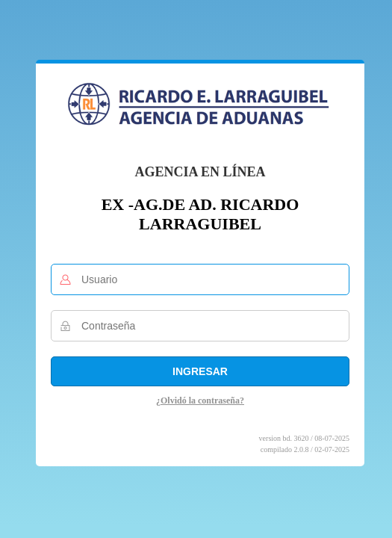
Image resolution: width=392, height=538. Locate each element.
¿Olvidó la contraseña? (200, 401)
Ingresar (200, 371)
